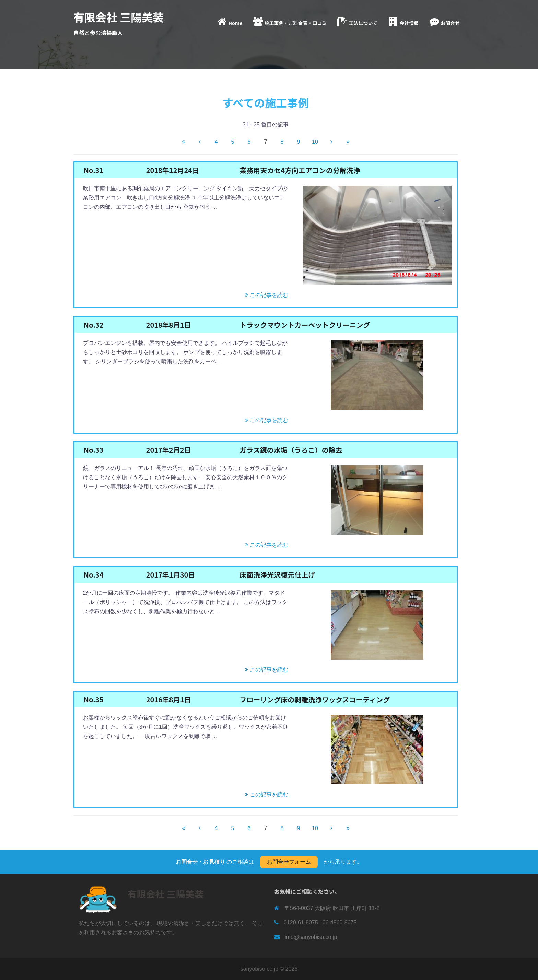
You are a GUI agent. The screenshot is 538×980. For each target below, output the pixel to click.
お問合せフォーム (289, 862)
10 (315, 142)
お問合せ (444, 22)
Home (229, 22)
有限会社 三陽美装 (119, 17)
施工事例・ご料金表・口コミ (289, 22)
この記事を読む (266, 295)
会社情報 (403, 22)
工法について (357, 22)
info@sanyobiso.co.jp (311, 937)
